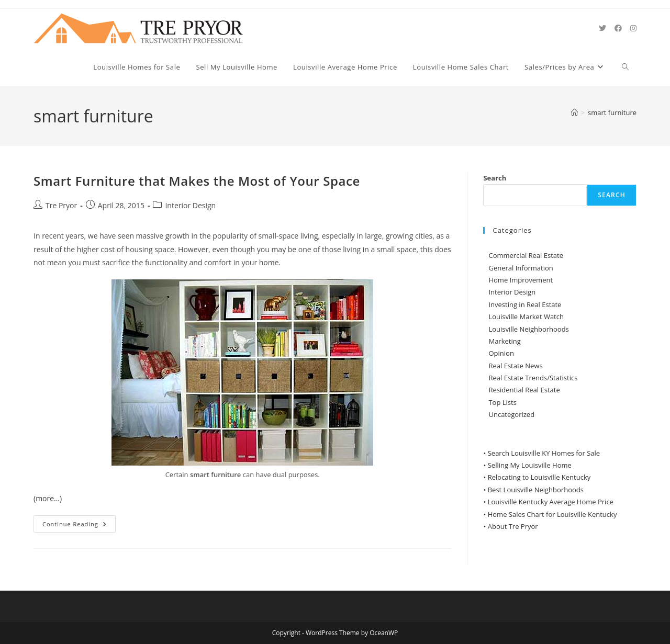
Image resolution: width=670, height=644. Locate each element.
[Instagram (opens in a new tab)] (633, 28)
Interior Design (190, 205)
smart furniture (612, 112)
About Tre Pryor (513, 526)
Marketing (504, 341)
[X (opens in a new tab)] (602, 28)
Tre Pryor (61, 205)
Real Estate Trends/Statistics (533, 378)
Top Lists (502, 402)
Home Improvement (521, 280)
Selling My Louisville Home (530, 465)
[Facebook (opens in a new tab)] (618, 28)
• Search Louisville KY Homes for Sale (541, 453)
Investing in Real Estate (525, 304)
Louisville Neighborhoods (528, 329)
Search (495, 178)
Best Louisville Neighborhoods (536, 490)
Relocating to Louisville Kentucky (539, 477)
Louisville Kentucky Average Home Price (551, 502)
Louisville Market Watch (526, 317)
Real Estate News (515, 366)
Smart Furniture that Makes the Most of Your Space (197, 181)
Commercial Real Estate (526, 255)
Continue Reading (79, 526)
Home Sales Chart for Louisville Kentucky (552, 514)
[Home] (574, 112)
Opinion (501, 353)
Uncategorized (511, 414)
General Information (521, 268)
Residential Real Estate (524, 390)
